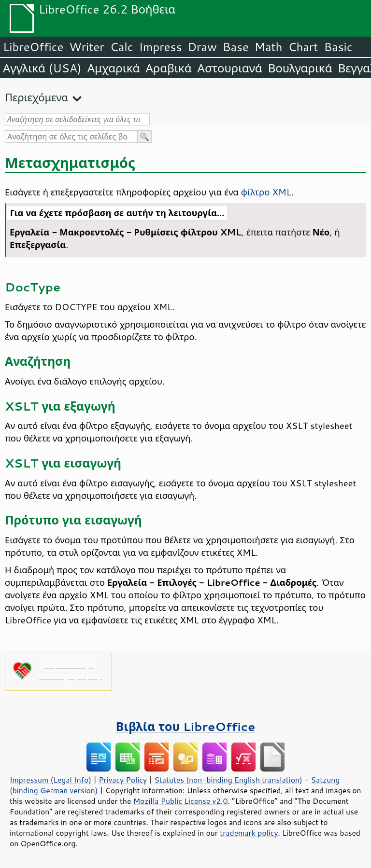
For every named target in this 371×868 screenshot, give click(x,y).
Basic (338, 47)
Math (269, 47)
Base (236, 47)
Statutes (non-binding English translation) (228, 780)
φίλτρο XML (266, 192)
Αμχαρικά (114, 68)
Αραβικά (168, 68)
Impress (161, 47)
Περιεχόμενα (36, 97)
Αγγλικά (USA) (42, 68)
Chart (303, 47)
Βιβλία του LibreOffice (186, 726)
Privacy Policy (123, 780)
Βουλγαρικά (300, 68)
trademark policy (249, 833)
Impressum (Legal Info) (50, 780)
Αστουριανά (230, 68)
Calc (122, 47)
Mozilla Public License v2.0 (181, 801)
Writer (86, 47)
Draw (202, 47)
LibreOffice (33, 47)
